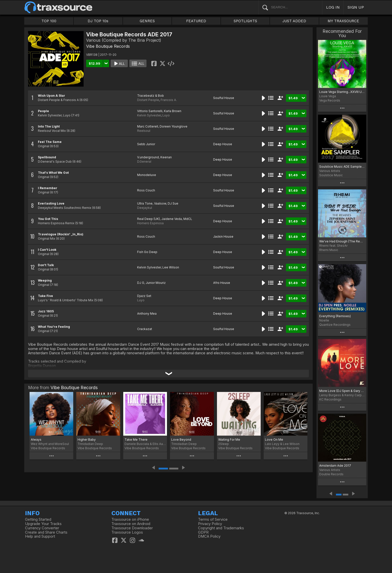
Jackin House (223, 236)
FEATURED (196, 21)
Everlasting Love (51, 203)
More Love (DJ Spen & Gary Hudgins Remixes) (342, 391)
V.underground (148, 157)
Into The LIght (49, 126)
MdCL (188, 219)
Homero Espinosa (150, 223)
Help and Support (40, 536)
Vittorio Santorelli (150, 111)
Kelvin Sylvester (149, 115)
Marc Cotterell (148, 126)
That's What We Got (53, 173)
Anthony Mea (147, 314)
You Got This (48, 219)
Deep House (223, 144)
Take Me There (136, 440)
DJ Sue (173, 203)
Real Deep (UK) (149, 219)
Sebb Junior (146, 144)
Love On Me (274, 440)
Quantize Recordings (335, 325)
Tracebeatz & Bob (151, 96)
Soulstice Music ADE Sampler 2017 (342, 167)
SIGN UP (356, 7)
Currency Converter (42, 528)
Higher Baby (87, 440)
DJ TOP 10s (98, 21)
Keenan (166, 157)
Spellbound (47, 157)
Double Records (331, 474)
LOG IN (333, 7)
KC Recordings (330, 399)
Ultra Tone (145, 203)
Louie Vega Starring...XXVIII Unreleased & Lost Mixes (342, 92)
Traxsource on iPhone (130, 519)
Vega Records (330, 100)
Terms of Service (213, 519)
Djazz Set (144, 296)
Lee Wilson (171, 267)
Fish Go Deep (147, 252)
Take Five (45, 296)
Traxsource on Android (131, 524)
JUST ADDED (294, 21)
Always (36, 440)
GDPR (203, 532)
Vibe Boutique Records (108, 46)
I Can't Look (47, 250)
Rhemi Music (329, 250)
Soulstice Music (331, 175)
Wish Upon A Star (52, 96)
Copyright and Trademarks (221, 528)
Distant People (148, 100)
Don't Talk (46, 265)
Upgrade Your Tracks (43, 524)
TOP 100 (49, 21)
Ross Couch (146, 190)
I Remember (48, 188)
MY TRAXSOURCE (343, 21)
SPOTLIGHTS (245, 21)
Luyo (166, 115)
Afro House (222, 283)
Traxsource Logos (127, 532)
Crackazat (145, 329)
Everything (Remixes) (335, 316)
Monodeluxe (147, 175)
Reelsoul (144, 131)
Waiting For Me (229, 440)
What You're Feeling (54, 327)
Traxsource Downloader (132, 528)
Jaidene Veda (172, 219)
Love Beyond (181, 440)
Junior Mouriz (156, 283)
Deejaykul (145, 208)
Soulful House (224, 98)
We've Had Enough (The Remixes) (342, 241)
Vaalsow (160, 203)
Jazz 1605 (46, 311)
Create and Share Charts (46, 532)
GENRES (147, 21)
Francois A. (169, 100)
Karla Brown (173, 111)
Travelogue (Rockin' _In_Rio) (61, 234)
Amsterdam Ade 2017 (335, 466)
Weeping (45, 280)
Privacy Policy (210, 524)
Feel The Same (50, 142)
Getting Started (38, 519)
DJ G (141, 283)
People (43, 111)
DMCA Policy (209, 536)
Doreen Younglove (174, 126)
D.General (144, 161)
